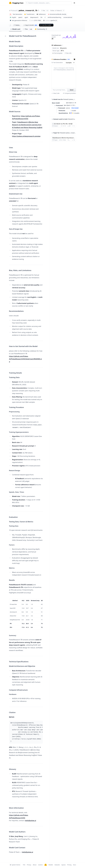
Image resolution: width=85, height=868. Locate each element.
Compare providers (69, 93)
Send (72, 90)
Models (51, 865)
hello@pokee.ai (31, 820)
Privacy (29, 865)
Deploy (17, 25)
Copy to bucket (30, 25)
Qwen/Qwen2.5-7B (71, 103)
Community (41, 29)
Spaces (63, 865)
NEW (69, 59)
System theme (15, 865)
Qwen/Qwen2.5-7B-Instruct (70, 105)
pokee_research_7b (28, 11)
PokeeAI (14, 11)
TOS (24, 865)
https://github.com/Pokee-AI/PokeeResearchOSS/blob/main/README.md (25, 359)
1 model (73, 110)
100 (47, 11)
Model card (15, 29)
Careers (40, 865)
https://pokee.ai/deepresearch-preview (26, 136)
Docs (75, 865)
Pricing (69, 865)
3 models (76, 113)
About (35, 865)
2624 (68, 108)
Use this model (46, 25)
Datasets (57, 865)
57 (64, 11)
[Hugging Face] (46, 865)
